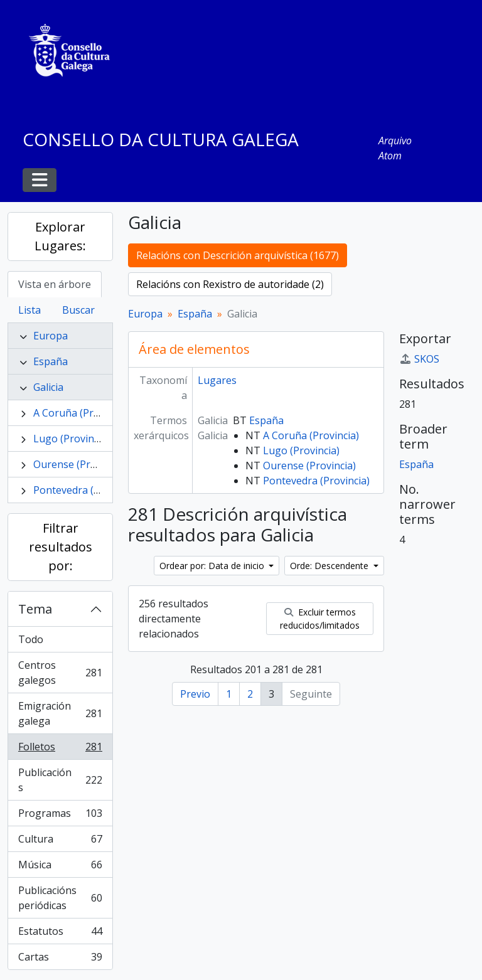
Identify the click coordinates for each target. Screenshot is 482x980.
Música (60, 867)
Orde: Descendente (330, 566)
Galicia (48, 387)
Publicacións (60, 780)
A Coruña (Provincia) (81, 413)
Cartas (60, 959)
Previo (195, 694)
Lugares (217, 380)
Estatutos (60, 934)
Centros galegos (60, 673)
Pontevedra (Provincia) (87, 490)
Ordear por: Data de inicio (213, 566)
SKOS (419, 359)
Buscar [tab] (78, 310)
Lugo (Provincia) (72, 439)
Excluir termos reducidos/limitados (320, 619)
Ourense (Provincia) (80, 464)
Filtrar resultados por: (61, 547)
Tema (35, 609)
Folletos (60, 749)
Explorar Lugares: (60, 236)
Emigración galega (60, 713)
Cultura (60, 842)
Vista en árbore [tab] (55, 284)
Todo (31, 639)
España (51, 361)
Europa (51, 336)
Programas (60, 816)
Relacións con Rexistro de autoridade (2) (230, 284)
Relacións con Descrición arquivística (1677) (238, 255)
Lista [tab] (29, 310)
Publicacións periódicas (60, 898)
